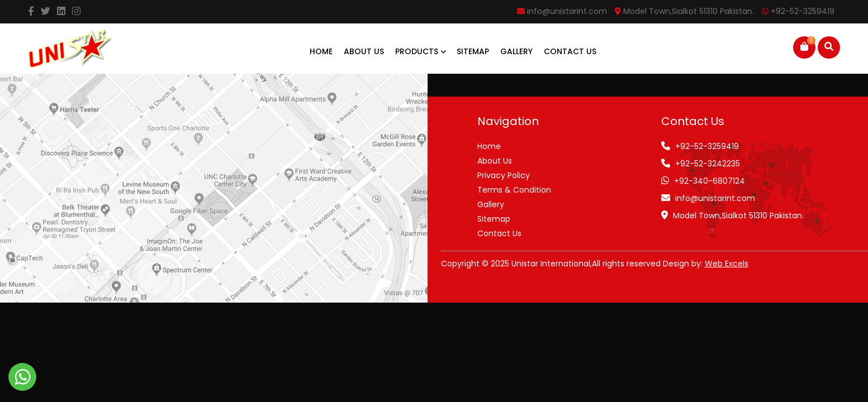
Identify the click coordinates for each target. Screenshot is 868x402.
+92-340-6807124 (710, 181)
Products (421, 51)
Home (321, 51)
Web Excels (727, 264)
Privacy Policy (504, 175)
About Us (364, 51)
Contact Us (570, 51)
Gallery (516, 51)
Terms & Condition (514, 190)
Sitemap (473, 51)
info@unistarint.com (715, 198)
